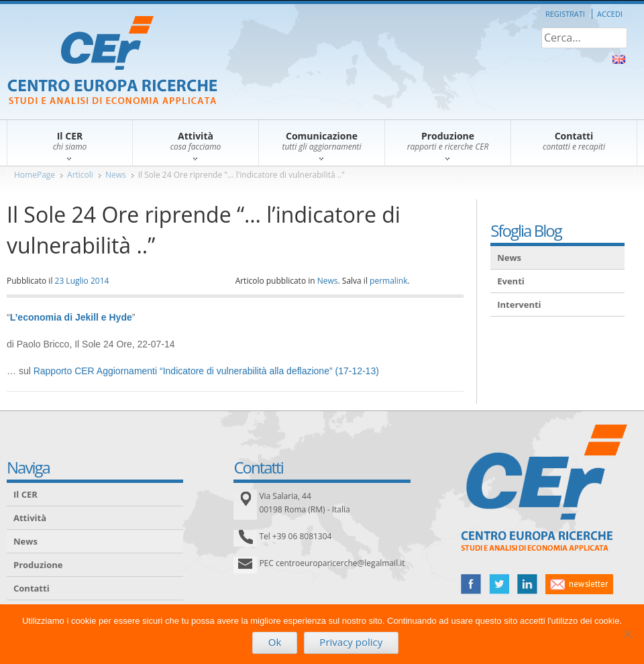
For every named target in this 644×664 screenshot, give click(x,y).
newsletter (579, 584)
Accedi (610, 14)
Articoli (80, 175)
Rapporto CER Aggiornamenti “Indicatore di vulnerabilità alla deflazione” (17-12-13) (206, 371)
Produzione (38, 565)
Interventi (519, 305)
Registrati (565, 14)
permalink (388, 281)
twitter (499, 584)
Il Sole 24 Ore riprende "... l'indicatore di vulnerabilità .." (241, 175)
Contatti (32, 588)
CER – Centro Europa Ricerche (112, 61)
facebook (471, 584)
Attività (30, 518)
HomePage (35, 175)
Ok (275, 642)
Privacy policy (351, 642)
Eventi (511, 281)
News (116, 175)
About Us (619, 59)
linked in (527, 584)
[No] (627, 634)
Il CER (25, 494)
